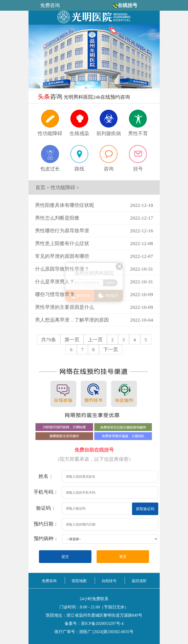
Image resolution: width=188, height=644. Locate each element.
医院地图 (79, 581)
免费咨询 (49, 581)
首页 (40, 188)
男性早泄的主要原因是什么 (65, 307)
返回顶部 (139, 581)
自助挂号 (109, 581)
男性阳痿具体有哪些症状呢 (65, 205)
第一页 (72, 340)
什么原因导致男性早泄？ (62, 269)
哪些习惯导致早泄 (55, 294)
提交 (65, 557)
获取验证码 (145, 509)
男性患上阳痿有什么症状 (62, 243)
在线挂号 (128, 5)
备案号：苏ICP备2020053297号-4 (94, 623)
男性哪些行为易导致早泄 (62, 231)
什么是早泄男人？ (55, 282)
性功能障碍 (63, 188)
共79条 (49, 340)
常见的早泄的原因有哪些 (62, 256)
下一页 (111, 350)
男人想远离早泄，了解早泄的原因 (72, 320)
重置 (123, 557)
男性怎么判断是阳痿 (57, 218)
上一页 (95, 340)
